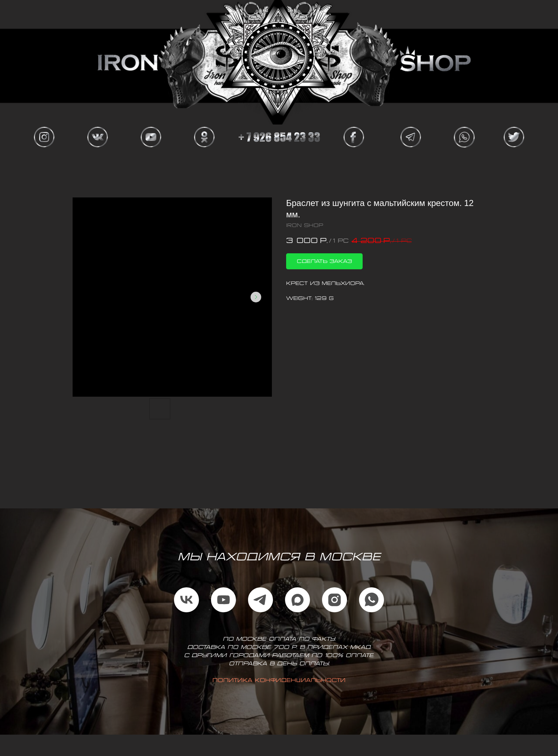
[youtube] (223, 600)
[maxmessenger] (298, 600)
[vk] (186, 600)
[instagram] (335, 600)
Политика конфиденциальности (279, 681)
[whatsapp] (372, 600)
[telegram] (260, 600)
